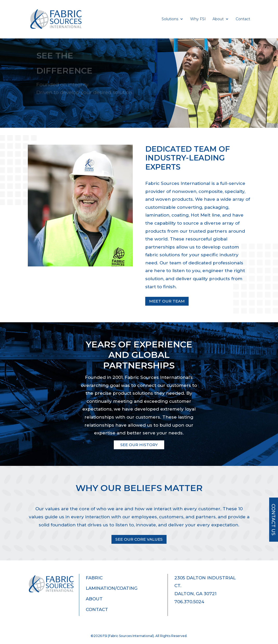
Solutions (170, 19)
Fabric (94, 578)
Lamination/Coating (112, 588)
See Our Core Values (139, 539)
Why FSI (198, 19)
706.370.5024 (189, 602)
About (218, 19)
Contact (243, 19)
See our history (139, 445)
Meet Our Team (167, 301)
